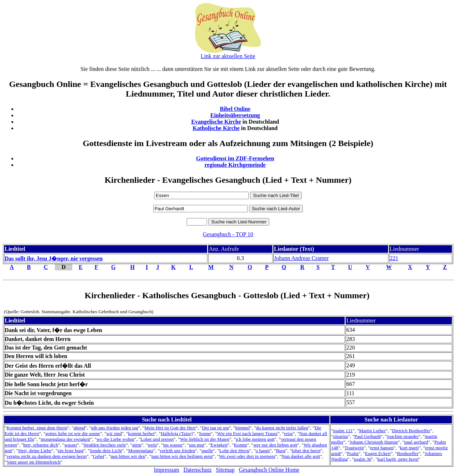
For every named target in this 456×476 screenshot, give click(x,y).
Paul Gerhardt (368, 436)
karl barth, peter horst (398, 459)
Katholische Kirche (216, 128)
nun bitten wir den (128, 456)
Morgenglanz (141, 451)
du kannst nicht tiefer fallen (282, 428)
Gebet (99, 456)
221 (394, 258)
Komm (240, 445)
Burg (281, 451)
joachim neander (403, 436)
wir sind (114, 433)
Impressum (167, 470)
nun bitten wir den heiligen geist (182, 456)
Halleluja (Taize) (177, 433)
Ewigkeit (219, 445)
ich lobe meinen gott (255, 439)
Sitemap (225, 470)
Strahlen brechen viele (105, 445)
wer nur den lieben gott (275, 445)
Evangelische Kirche (216, 122)
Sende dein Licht (106, 451)
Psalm (353, 453)
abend (79, 428)
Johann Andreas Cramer (301, 258)
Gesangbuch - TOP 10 (228, 234)
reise (288, 433)
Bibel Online (235, 109)
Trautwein (354, 448)
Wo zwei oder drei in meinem (247, 456)
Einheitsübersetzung (235, 115)
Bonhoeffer (408, 453)
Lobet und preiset (157, 439)
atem (137, 445)
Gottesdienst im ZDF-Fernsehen (235, 158)
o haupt (263, 451)
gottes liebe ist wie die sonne (73, 433)
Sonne (205, 433)
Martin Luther (372, 431)
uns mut (197, 445)
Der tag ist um (216, 428)
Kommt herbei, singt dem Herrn (37, 428)
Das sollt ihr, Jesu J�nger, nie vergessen (54, 258)
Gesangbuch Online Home (269, 470)
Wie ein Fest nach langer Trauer (247, 433)
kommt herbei (141, 433)
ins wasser (173, 445)
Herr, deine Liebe (35, 451)
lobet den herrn (306, 451)
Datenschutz (198, 470)
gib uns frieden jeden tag (115, 428)
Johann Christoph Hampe (374, 442)
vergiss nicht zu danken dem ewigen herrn (46, 456)
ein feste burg (71, 451)
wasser (71, 445)
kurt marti (410, 448)
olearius (341, 436)
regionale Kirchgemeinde (235, 165)
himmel (242, 428)
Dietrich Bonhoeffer (411, 431)
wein (152, 445)
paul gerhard (416, 442)
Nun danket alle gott (301, 456)
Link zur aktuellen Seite (228, 56)
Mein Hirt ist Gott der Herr (170, 428)
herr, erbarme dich (41, 445)
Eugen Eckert (378, 453)
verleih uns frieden (177, 451)
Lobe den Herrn (234, 451)
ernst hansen (382, 448)
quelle (207, 451)
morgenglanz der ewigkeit (65, 439)
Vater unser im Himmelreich (33, 462)
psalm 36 (363, 459)
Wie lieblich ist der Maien (205, 439)
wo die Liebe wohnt (115, 439)
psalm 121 (343, 431)
